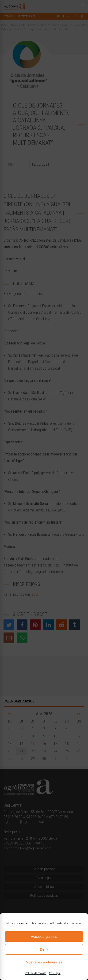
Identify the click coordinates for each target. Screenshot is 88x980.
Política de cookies (36, 973)
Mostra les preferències (44, 962)
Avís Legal (55, 973)
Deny (44, 949)
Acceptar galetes (44, 937)
